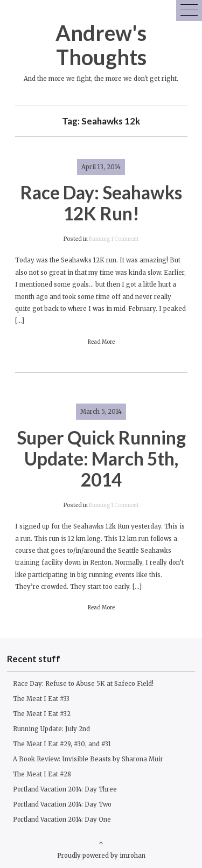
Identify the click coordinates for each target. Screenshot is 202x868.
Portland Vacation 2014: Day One (62, 820)
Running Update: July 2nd (51, 729)
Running (99, 239)
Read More (101, 342)
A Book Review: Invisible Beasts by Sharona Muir (88, 759)
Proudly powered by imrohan (101, 856)
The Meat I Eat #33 (41, 699)
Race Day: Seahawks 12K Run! (101, 203)
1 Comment (125, 239)
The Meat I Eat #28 (42, 774)
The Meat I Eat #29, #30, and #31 (62, 744)
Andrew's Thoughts (101, 45)
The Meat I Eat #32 (42, 714)
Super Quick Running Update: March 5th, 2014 (101, 459)
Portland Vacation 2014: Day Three (65, 789)
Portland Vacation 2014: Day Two (62, 804)
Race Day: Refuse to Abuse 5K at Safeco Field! (83, 684)
